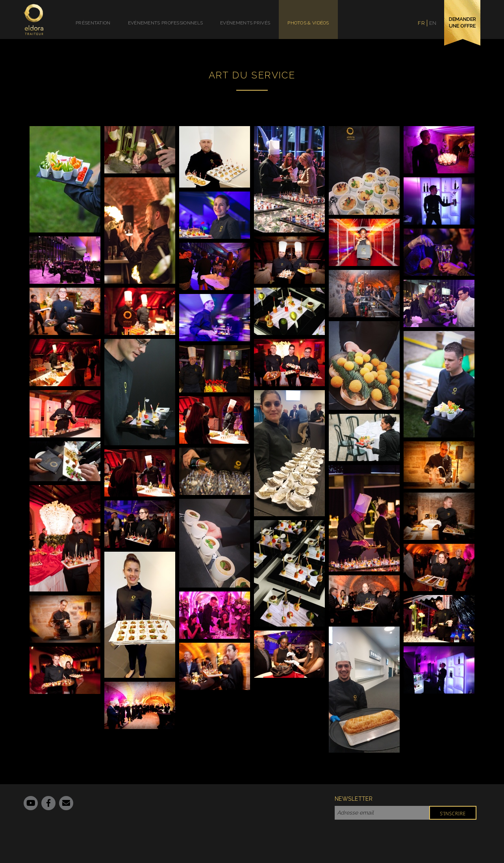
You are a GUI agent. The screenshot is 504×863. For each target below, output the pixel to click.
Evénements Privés (245, 23)
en (433, 23)
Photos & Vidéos (308, 23)
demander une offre (462, 22)
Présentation (93, 23)
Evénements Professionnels (166, 23)
